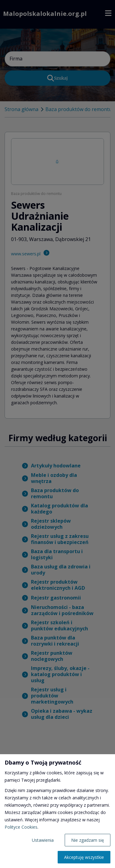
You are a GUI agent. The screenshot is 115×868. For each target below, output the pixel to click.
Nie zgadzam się (88, 840)
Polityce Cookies (21, 827)
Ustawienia (43, 840)
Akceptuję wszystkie (84, 857)
